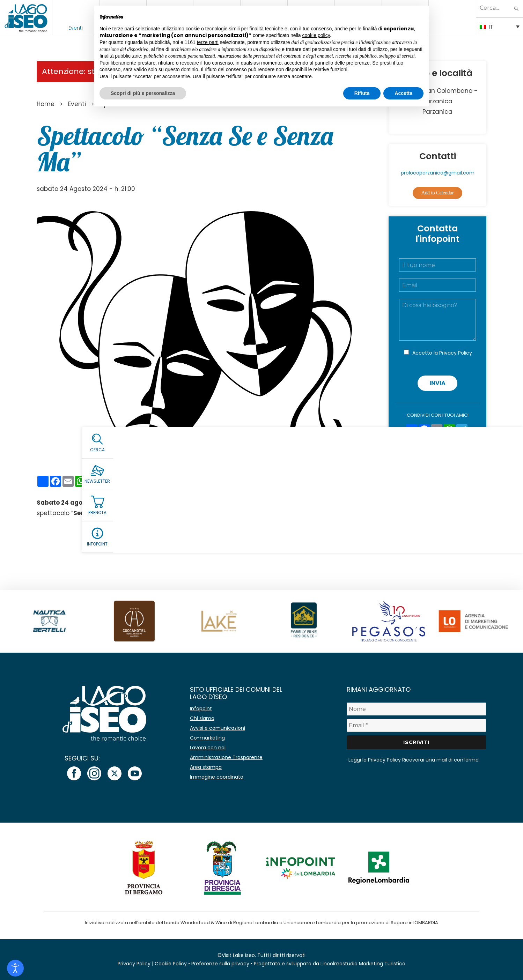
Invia (437, 383)
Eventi (76, 28)
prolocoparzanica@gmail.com (438, 173)
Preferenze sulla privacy (220, 964)
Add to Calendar (438, 193)
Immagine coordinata (217, 777)
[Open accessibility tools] (15, 968)
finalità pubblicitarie (120, 56)
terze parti (208, 42)
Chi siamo (202, 718)
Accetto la (442, 353)
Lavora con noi (208, 748)
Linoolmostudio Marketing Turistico (363, 964)
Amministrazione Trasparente (226, 757)
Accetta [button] (403, 93)
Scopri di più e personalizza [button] (143, 93)
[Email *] (416, 725)
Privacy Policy (456, 353)
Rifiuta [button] (362, 93)
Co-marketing (207, 738)
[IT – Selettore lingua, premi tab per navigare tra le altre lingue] (500, 26)
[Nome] (416, 709)
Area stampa (206, 767)
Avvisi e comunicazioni (218, 728)
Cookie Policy (171, 964)
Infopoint (201, 708)
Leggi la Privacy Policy (375, 760)
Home (46, 104)
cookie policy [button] (316, 35)
